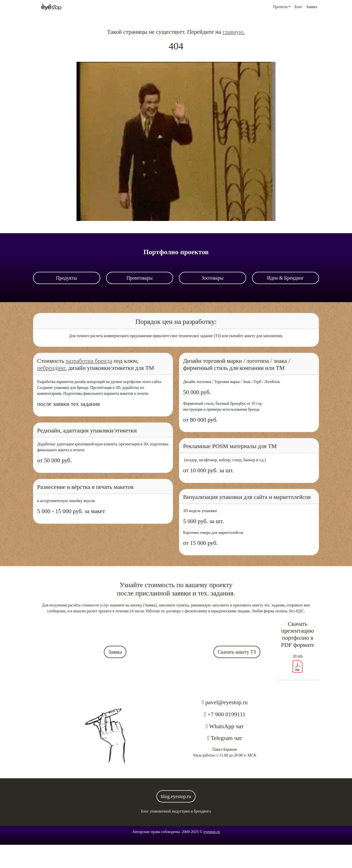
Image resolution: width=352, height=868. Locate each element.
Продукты (66, 278)
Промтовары (139, 278)
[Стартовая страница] (51, 7)
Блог (298, 7)
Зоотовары (212, 278)
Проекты (280, 7)
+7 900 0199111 (227, 714)
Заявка (312, 7)
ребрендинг (51, 368)
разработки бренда (89, 361)
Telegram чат (226, 738)
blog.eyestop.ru (176, 796)
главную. (234, 32)
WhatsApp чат (226, 726)
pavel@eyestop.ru (226, 702)
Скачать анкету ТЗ (237, 652)
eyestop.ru (212, 832)
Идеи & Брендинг (285, 278)
